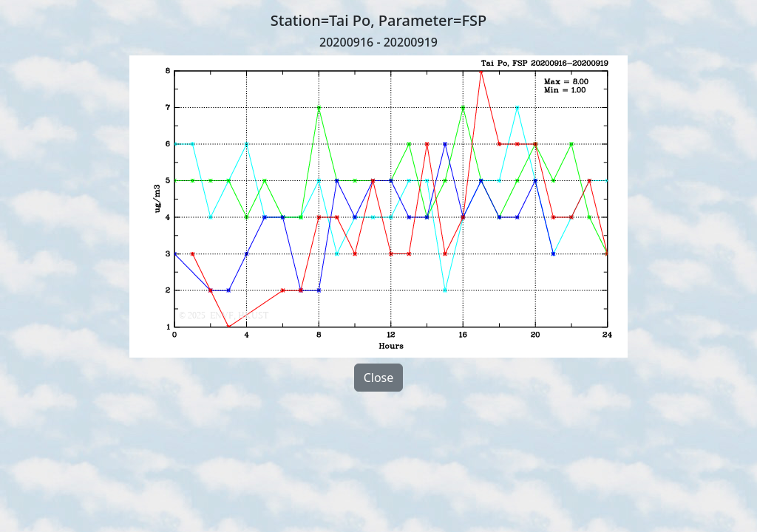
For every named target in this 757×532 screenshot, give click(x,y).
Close (379, 378)
